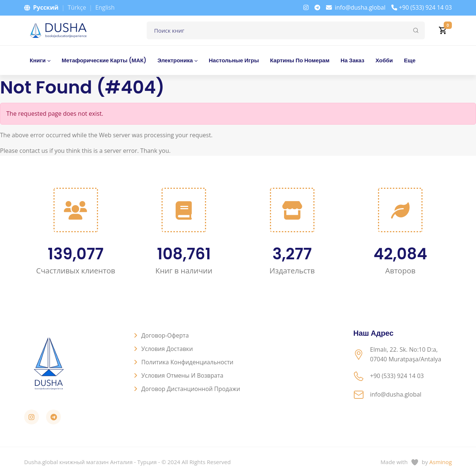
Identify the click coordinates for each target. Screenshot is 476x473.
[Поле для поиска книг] (286, 30)
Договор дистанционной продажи (192, 389)
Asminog (441, 462)
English (105, 7)
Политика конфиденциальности (188, 362)
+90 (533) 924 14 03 (421, 7)
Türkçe (77, 7)
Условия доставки (168, 349)
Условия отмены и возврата (183, 375)
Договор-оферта (166, 335)
